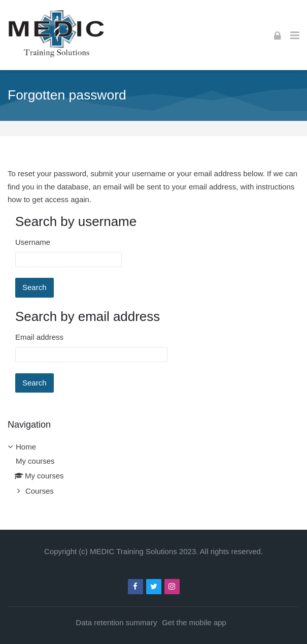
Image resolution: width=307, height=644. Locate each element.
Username (33, 242)
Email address (39, 337)
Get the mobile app (194, 622)
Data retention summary (116, 622)
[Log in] (278, 35)
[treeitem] (153, 469)
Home (26, 447)
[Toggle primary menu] (295, 35)
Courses (40, 491)
